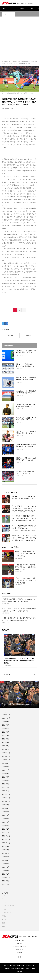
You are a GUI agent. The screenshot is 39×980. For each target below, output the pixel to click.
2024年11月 (6, 756)
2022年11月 (6, 839)
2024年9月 (6, 763)
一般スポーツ (7, 913)
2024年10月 (6, 760)
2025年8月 (6, 725)
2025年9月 (6, 722)
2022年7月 (6, 853)
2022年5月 (6, 860)
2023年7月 (6, 812)
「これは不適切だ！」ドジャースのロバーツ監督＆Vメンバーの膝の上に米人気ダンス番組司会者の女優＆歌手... (24, 508)
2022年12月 (6, 836)
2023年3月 (6, 826)
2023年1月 (6, 832)
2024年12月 (6, 753)
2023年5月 (6, 819)
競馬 (4, 923)
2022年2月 (6, 871)
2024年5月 (6, 777)
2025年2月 (6, 746)
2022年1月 (6, 874)
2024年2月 (6, 787)
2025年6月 (6, 732)
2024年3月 (6, 784)
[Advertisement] (19, 40)
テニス (31, 9)
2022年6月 (6, 857)
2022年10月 (6, 843)
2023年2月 (6, 829)
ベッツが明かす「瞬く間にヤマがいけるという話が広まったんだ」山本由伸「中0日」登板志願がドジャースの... (24, 518)
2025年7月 (6, 729)
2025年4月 (6, 739)
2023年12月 (6, 794)
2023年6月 (6, 815)
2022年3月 (6, 867)
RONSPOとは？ (19, 941)
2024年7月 (6, 770)
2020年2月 (6, 884)
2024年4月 (6, 781)
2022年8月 (6, 850)
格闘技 (22, 9)
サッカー (13, 9)
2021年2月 (6, 881)
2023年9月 (6, 805)
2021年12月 (6, 878)
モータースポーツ (8, 906)
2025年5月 (6, 735)
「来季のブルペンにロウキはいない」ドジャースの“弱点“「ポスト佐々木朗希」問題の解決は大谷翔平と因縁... (24, 538)
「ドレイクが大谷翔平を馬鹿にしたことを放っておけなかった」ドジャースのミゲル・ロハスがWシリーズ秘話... (24, 528)
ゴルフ (4, 895)
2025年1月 (6, 749)
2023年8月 (6, 808)
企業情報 (19, 953)
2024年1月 (6, 791)
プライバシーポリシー (19, 947)
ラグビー (5, 909)
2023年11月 (6, 798)
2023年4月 (6, 822)
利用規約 (19, 944)
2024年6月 (6, 774)
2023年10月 (6, 801)
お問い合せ (19, 950)
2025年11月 (6, 715)
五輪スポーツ (7, 916)
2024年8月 (6, 767)
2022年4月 (6, 864)
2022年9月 (6, 846)
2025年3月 (6, 742)
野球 (4, 9)
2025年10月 (6, 718)
